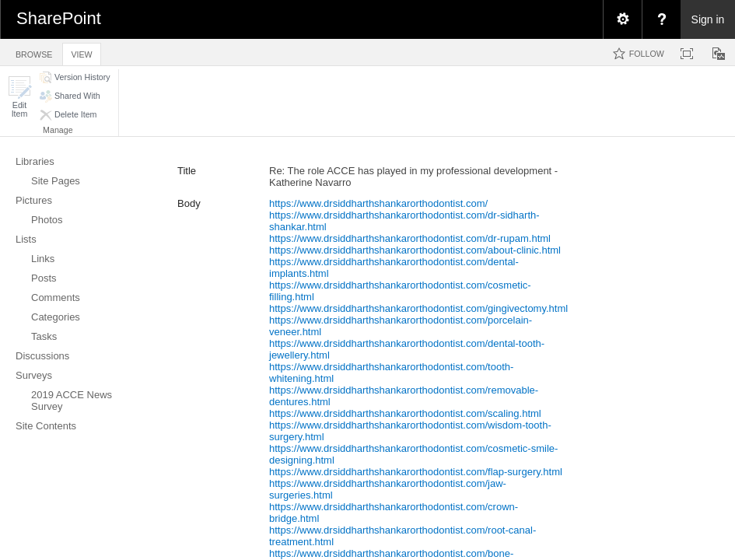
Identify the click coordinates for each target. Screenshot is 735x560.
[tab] (34, 52)
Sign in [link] (708, 19)
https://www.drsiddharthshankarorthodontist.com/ (378, 203)
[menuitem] (622, 19)
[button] (19, 97)
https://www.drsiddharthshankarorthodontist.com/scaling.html (405, 413)
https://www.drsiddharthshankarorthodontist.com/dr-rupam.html (410, 238)
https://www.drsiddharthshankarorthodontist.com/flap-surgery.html (416, 472)
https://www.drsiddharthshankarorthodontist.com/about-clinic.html (415, 250)
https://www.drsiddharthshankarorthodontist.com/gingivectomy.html (418, 308)
